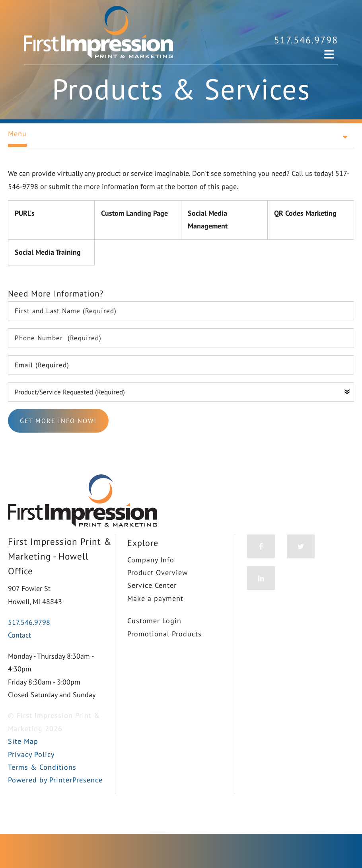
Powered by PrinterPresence (55, 780)
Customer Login (154, 621)
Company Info (151, 560)
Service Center (152, 585)
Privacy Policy (31, 754)
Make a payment (155, 598)
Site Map (23, 741)
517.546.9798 (306, 40)
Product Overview (158, 572)
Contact (19, 635)
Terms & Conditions (42, 767)
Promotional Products (164, 634)
